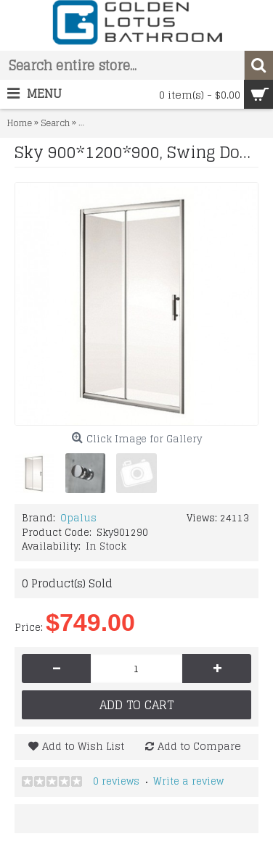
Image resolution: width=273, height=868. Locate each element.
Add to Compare (199, 746)
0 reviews (116, 781)
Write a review (188, 781)
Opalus (78, 518)
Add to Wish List (83, 746)
